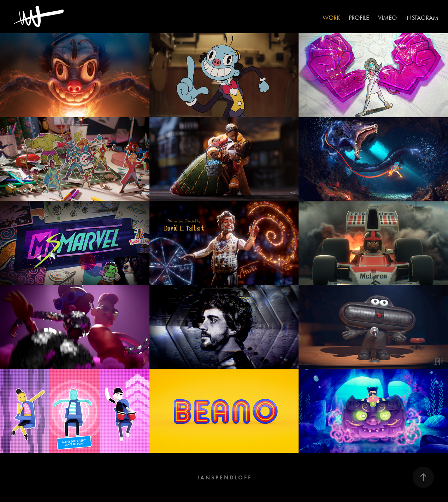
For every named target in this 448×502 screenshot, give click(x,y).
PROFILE (359, 18)
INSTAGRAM (422, 18)
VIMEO (387, 18)
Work (331, 18)
